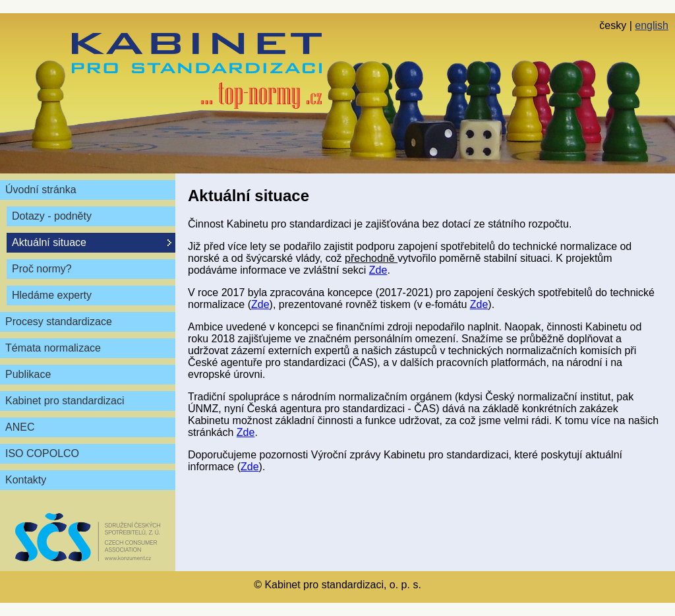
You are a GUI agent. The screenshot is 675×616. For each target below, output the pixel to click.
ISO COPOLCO (42, 453)
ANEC (20, 427)
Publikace (28, 374)
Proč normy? (42, 269)
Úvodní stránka (41, 190)
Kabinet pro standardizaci (65, 401)
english (652, 25)
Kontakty (26, 480)
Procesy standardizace (59, 322)
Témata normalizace (53, 348)
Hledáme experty (52, 295)
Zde (378, 270)
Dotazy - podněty (52, 216)
